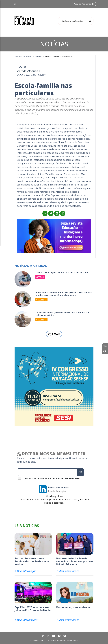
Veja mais (54, 334)
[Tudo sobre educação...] (72, 21)
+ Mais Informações (26, 571)
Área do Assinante (84, 4)
